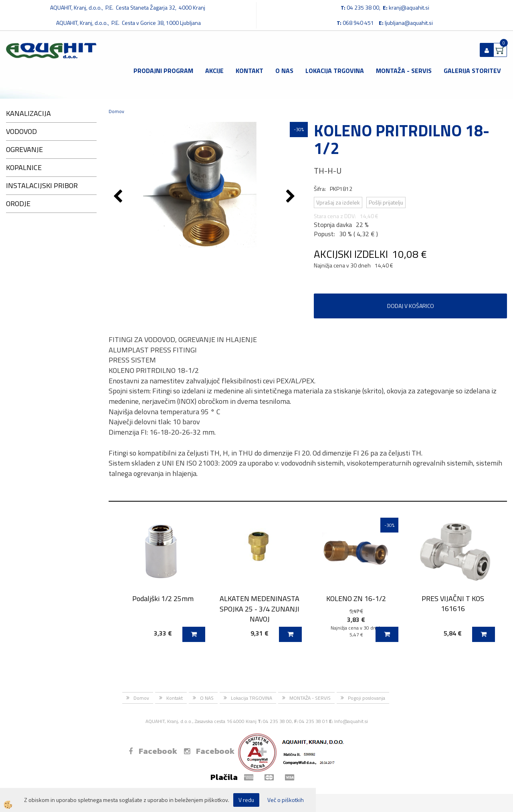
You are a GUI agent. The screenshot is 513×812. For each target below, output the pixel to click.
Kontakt (249, 71)
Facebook (153, 751)
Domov (116, 111)
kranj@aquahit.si (409, 7)
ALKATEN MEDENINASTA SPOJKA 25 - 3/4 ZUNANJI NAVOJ (260, 609)
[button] (292, 197)
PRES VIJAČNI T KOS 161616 (453, 603)
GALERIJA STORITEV (472, 71)
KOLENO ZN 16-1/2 (356, 598)
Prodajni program (163, 71)
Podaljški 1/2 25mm (163, 598)
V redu (246, 800)
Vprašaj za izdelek (338, 202)
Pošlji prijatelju (386, 202)
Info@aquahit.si (351, 721)
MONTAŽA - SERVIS (404, 71)
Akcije (214, 71)
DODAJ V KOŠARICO (411, 306)
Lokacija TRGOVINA (335, 71)
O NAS (284, 71)
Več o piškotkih (286, 800)
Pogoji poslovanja (367, 698)
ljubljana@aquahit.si (409, 23)
